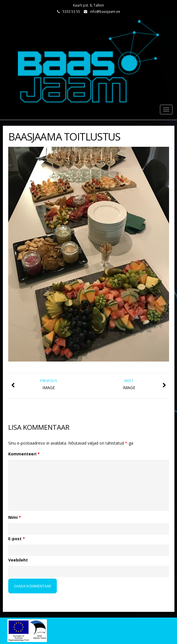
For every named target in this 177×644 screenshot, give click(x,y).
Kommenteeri (24, 454)
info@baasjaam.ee (105, 12)
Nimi (15, 517)
